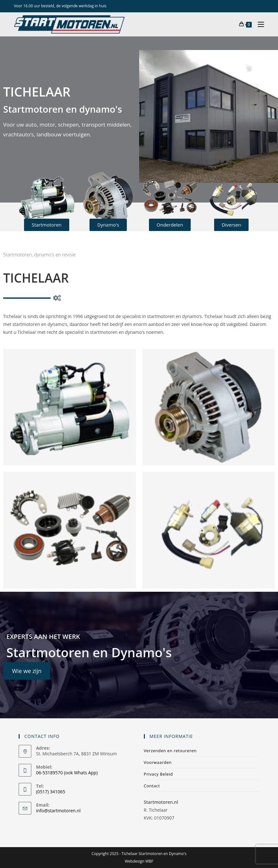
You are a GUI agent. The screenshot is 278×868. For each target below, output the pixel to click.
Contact (152, 786)
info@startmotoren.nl (58, 811)
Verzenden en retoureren (170, 751)
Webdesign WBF (139, 861)
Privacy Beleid (158, 774)
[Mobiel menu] (259, 24)
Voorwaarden (158, 762)
